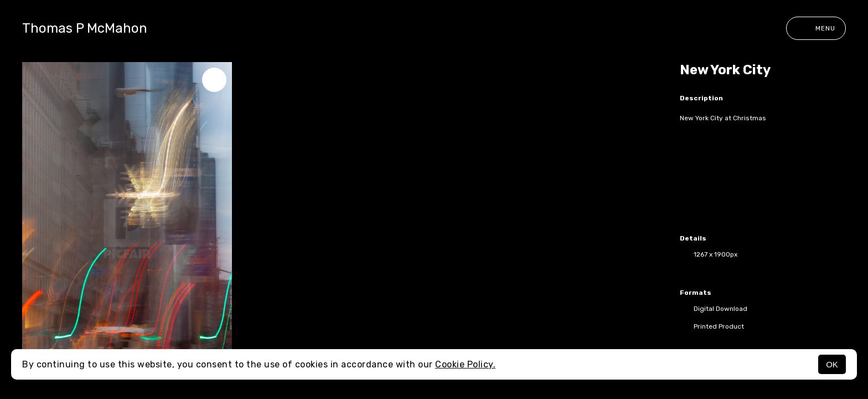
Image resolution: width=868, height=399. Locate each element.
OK (832, 364)
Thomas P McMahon (85, 28)
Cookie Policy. (465, 364)
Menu (816, 28)
